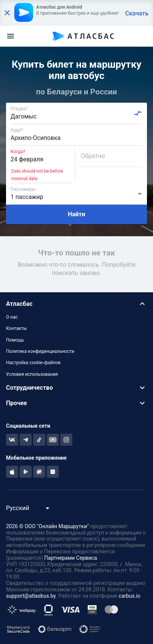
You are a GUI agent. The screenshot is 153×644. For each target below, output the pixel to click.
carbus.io (130, 596)
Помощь (15, 340)
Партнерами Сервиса (70, 558)
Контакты (16, 328)
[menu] (11, 36)
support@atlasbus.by (31, 596)
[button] (76, 304)
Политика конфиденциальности (40, 351)
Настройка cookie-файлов (33, 363)
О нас (12, 317)
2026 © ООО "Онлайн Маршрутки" (47, 526)
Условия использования (32, 374)
